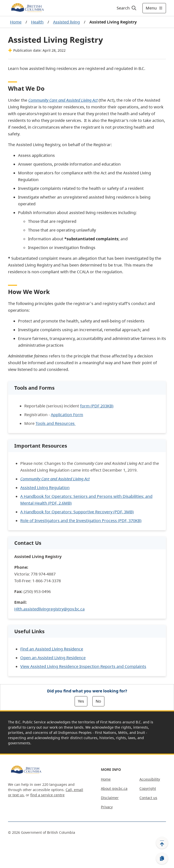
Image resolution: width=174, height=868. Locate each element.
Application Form (67, 415)
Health (37, 22)
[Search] (126, 8)
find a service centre (47, 795)
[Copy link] (162, 859)
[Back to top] (162, 843)
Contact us (148, 798)
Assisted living (66, 22)
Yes (81, 701)
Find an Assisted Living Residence (52, 649)
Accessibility (150, 779)
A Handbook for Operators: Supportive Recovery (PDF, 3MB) (77, 512)
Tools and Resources (56, 423)
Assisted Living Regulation (45, 488)
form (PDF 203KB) (97, 406)
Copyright (148, 788)
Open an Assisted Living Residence (53, 658)
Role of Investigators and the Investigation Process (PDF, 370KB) (81, 521)
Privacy (107, 807)
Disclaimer (110, 798)
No (98, 701)
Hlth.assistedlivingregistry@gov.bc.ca (49, 609)
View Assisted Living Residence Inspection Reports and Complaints (83, 666)
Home (16, 22)
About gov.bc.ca (114, 788)
